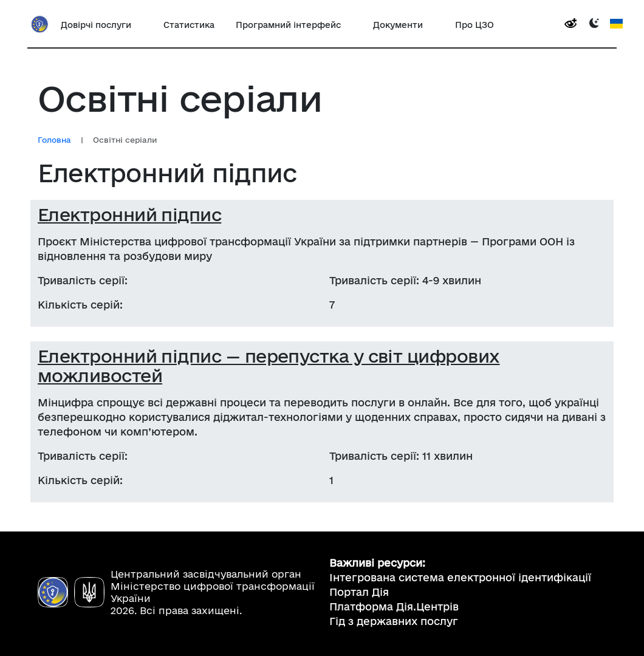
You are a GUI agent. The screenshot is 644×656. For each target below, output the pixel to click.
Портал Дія (359, 592)
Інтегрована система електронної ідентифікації (460, 577)
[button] (101, 24)
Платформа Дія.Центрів (394, 606)
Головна (54, 140)
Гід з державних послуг (394, 621)
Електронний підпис (129, 214)
